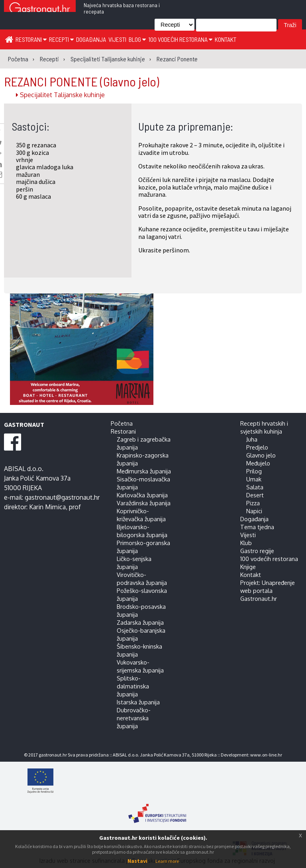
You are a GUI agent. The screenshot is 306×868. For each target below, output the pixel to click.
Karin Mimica (47, 507)
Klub (246, 543)
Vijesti (117, 39)
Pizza (253, 503)
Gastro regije (257, 551)
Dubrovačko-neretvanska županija (134, 718)
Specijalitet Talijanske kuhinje (60, 95)
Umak (254, 479)
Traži (290, 25)
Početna (122, 423)
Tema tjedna (257, 527)
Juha (252, 439)
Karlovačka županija (142, 495)
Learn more (167, 861)
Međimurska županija (144, 471)
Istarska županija (138, 702)
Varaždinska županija (144, 503)
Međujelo (258, 463)
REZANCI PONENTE (81, 81)
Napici (254, 511)
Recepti (61, 39)
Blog (137, 39)
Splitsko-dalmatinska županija (133, 686)
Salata (255, 487)
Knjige (248, 567)
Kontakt (226, 39)
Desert (255, 495)
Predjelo (257, 447)
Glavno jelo (261, 455)
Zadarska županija (140, 622)
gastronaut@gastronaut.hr (62, 497)
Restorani (31, 39)
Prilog (254, 471)
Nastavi (137, 861)
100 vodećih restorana (180, 39)
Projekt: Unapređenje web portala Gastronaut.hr (268, 590)
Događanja (91, 39)
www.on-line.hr (266, 755)
